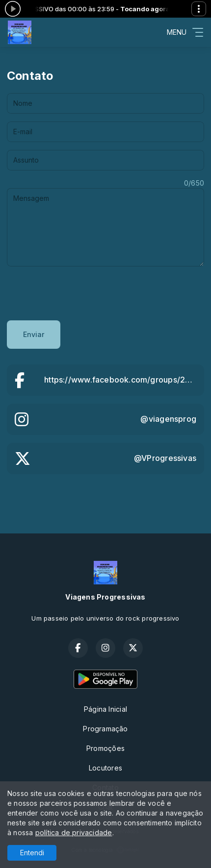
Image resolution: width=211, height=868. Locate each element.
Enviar (34, 334)
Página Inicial (105, 709)
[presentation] (81, 293)
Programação (105, 729)
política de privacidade (74, 832)
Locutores (105, 768)
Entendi (32, 853)
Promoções (105, 748)
